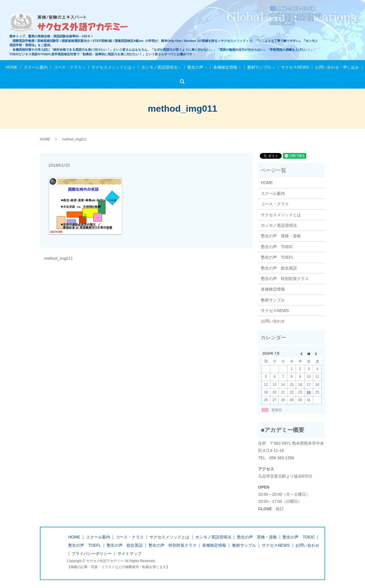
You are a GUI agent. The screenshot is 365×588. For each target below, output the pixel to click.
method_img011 (58, 258)
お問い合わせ (273, 321)
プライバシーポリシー (92, 554)
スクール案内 (36, 67)
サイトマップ (129, 554)
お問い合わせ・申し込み (336, 67)
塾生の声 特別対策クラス (285, 279)
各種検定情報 (225, 67)
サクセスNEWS (295, 67)
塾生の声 (195, 67)
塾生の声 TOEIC (277, 247)
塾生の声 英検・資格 (281, 236)
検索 (184, 82)
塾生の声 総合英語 (279, 268)
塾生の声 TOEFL (277, 257)
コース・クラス (68, 67)
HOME (12, 67)
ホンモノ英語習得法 (159, 67)
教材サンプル (259, 67)
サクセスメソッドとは (112, 67)
